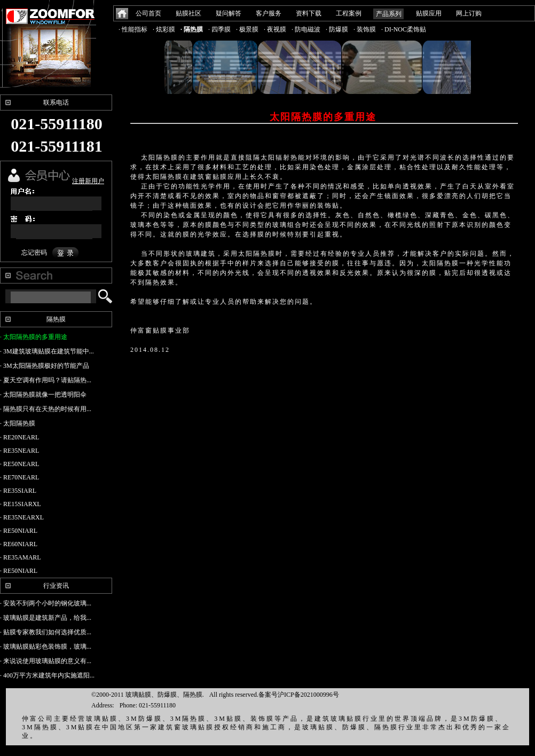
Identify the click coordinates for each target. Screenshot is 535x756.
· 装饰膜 (365, 29)
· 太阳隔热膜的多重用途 (34, 337)
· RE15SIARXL (21, 504)
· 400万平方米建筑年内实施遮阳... (47, 675)
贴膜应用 (429, 13)
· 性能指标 (133, 29)
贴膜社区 (188, 13)
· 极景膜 (247, 29)
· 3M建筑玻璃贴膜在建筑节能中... (47, 351)
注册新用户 (88, 181)
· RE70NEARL (19, 477)
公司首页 (148, 13)
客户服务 (269, 13)
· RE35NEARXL (22, 517)
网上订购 (469, 13)
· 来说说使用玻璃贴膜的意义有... (46, 661)
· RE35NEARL (19, 451)
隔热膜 (56, 319)
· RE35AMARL (21, 557)
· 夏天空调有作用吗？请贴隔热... (46, 380)
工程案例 (349, 13)
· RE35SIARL (18, 491)
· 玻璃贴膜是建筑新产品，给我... (46, 618)
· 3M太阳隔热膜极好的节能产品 (45, 366)
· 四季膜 (219, 29)
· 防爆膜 (337, 29)
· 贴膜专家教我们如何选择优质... (46, 632)
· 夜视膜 (275, 29)
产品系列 (389, 14)
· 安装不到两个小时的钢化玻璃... (46, 603)
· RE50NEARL (19, 464)
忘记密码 (34, 253)
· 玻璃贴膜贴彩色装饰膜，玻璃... (46, 647)
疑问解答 (229, 13)
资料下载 (309, 13)
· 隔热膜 (192, 29)
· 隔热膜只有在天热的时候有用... (46, 409)
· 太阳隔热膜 (18, 423)
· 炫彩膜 (164, 29)
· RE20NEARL (19, 437)
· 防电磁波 (306, 29)
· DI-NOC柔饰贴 (404, 29)
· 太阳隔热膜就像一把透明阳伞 (43, 395)
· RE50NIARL (19, 531)
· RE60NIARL (19, 544)
